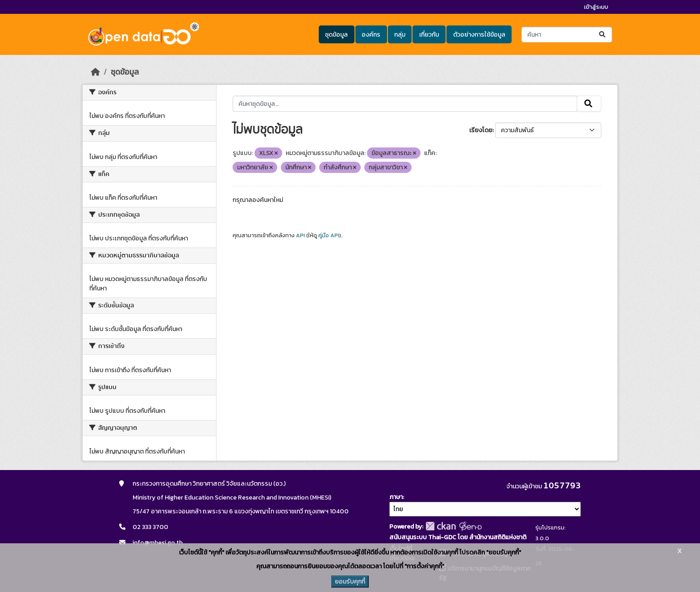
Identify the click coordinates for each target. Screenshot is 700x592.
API (300, 235)
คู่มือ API (329, 235)
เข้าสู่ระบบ (596, 7)
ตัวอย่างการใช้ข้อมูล (479, 35)
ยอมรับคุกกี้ (350, 582)
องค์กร (371, 35)
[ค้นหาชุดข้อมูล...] (567, 35)
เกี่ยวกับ (429, 35)
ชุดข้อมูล (336, 35)
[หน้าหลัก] (96, 72)
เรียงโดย (481, 130)
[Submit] (603, 35)
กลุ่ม (400, 35)
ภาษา (396, 497)
